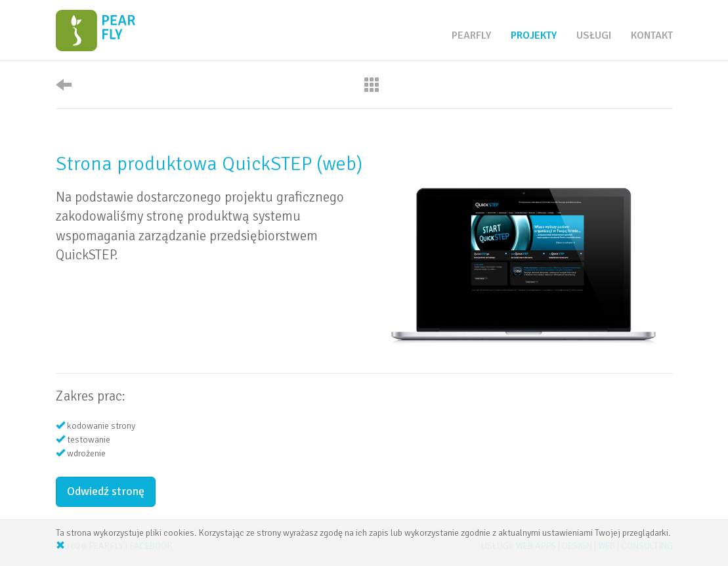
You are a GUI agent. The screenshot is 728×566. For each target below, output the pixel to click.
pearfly (471, 35)
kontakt (652, 35)
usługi (594, 35)
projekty (534, 35)
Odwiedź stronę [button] (106, 491)
